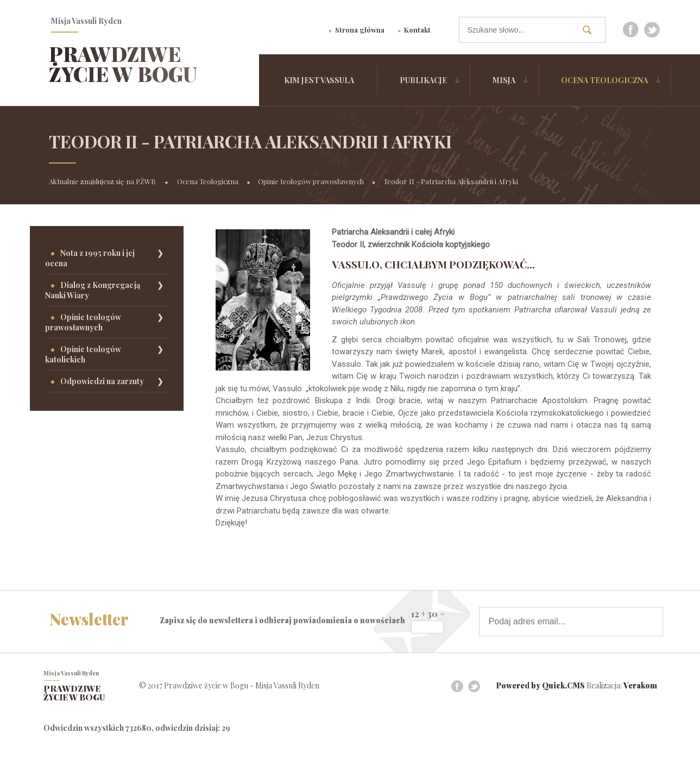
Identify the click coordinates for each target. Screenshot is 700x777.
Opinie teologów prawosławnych (311, 181)
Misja (504, 80)
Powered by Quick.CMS (541, 686)
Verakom (640, 686)
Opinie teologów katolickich (83, 354)
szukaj (591, 30)
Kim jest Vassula (319, 80)
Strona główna (360, 30)
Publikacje (423, 80)
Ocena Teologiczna (604, 80)
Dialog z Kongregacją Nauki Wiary (93, 290)
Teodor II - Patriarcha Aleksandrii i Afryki (451, 181)
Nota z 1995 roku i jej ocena (90, 258)
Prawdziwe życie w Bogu (123, 64)
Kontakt (417, 30)
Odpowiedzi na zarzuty (102, 381)
